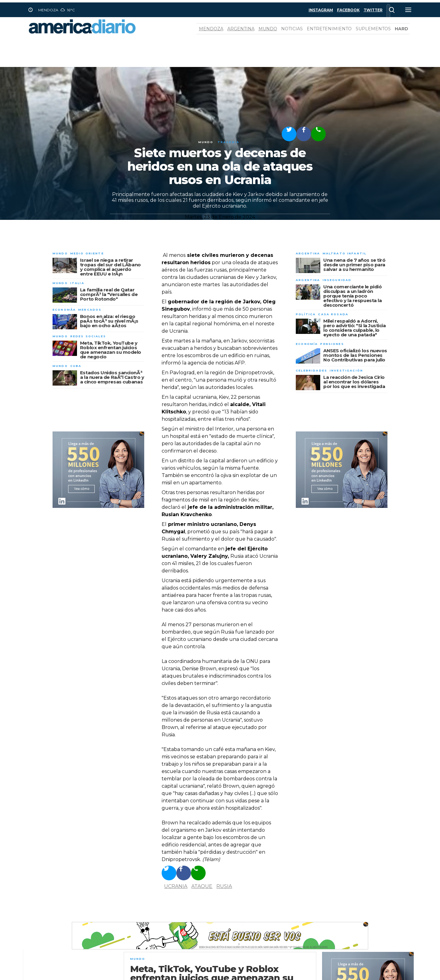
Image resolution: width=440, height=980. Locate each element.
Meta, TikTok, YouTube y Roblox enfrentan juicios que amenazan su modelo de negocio (111, 350)
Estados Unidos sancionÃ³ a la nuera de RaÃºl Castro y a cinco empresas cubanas (112, 377)
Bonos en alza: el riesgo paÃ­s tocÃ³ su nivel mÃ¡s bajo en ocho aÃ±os (109, 321)
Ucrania (176, 886)
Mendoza (211, 29)
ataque (202, 886)
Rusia (224, 886)
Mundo (268, 29)
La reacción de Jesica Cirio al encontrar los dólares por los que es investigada (354, 382)
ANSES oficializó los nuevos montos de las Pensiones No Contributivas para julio (355, 355)
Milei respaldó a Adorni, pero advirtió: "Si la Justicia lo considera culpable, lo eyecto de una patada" (355, 328)
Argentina (241, 29)
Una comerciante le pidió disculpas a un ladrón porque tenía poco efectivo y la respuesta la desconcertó (352, 296)
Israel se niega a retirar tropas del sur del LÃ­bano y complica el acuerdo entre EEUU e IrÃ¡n (110, 267)
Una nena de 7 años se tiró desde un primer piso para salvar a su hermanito (354, 265)
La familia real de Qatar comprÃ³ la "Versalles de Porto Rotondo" (109, 294)
